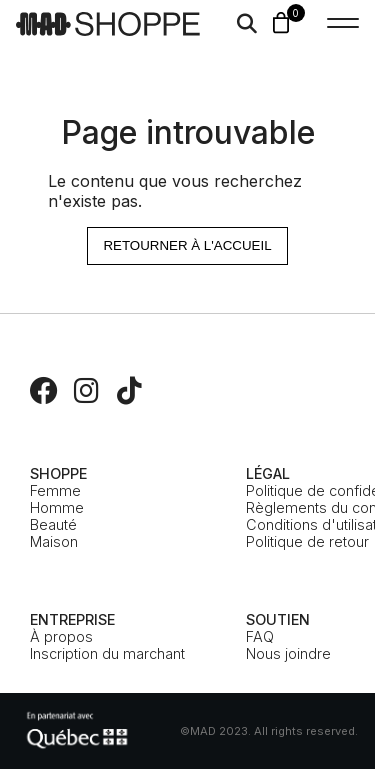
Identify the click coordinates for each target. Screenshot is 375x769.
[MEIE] (77, 731)
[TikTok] (129, 391)
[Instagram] (87, 391)
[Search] (247, 24)
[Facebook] (44, 391)
